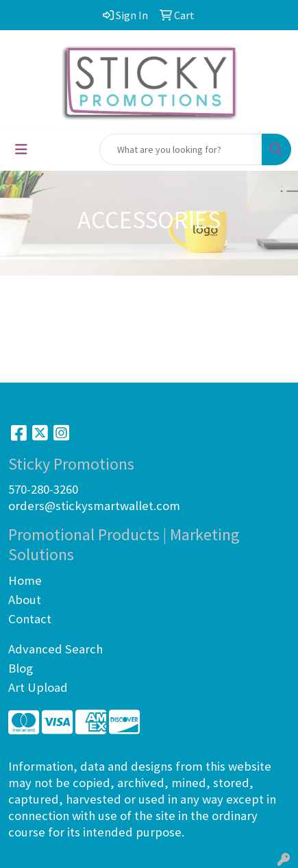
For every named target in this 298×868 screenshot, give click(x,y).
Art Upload (38, 687)
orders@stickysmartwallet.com (94, 506)
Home (25, 580)
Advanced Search (55, 649)
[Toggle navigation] (21, 149)
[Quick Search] (181, 149)
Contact (30, 619)
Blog (21, 668)
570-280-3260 (43, 489)
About (25, 600)
